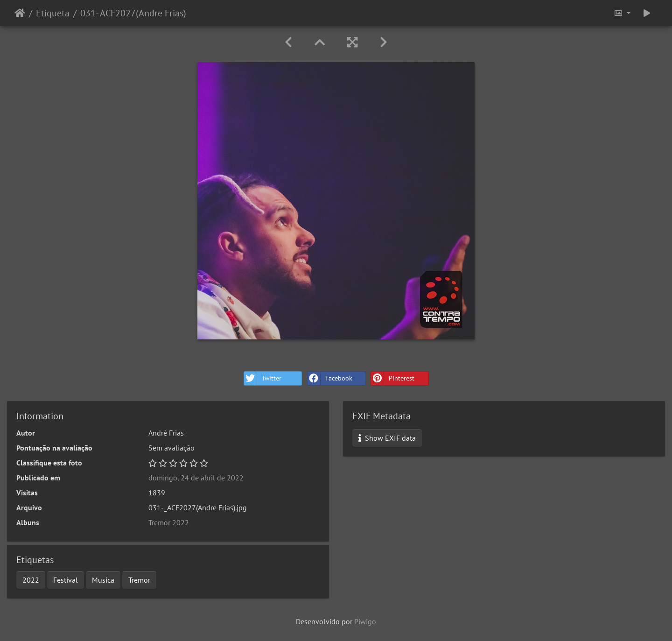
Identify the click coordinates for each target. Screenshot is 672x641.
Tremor (139, 580)
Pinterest (393, 378)
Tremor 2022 (169, 522)
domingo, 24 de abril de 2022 (196, 478)
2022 (31, 580)
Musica (103, 580)
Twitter (263, 378)
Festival (66, 580)
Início (20, 13)
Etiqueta (53, 13)
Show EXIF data (387, 438)
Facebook (330, 378)
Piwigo (365, 621)
